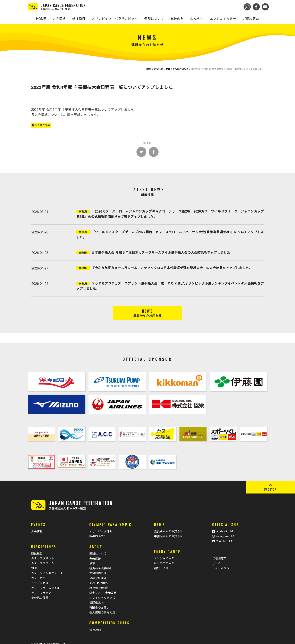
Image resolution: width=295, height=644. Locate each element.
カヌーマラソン (41, 588)
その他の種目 (40, 593)
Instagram (223, 532)
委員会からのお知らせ (168, 527)
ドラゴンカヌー (41, 578)
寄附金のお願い (99, 603)
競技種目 (37, 549)
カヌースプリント (43, 554)
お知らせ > (160, 69)
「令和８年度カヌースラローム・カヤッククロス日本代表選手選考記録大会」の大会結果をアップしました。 (172, 268)
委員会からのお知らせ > (178, 69)
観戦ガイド (161, 564)
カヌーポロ (38, 574)
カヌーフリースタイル (45, 583)
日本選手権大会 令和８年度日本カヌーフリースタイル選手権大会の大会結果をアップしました (161, 253)
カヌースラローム (43, 559)
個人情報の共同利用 (102, 608)
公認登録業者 (98, 574)
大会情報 (37, 527)
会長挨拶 (95, 554)
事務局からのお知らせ (168, 532)
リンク (217, 559)
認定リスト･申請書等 (103, 588)
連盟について (98, 549)
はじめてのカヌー (166, 559)
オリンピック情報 (101, 527)
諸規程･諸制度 (99, 583)
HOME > (149, 69)
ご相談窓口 (219, 554)
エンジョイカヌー (166, 554)
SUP (34, 564)
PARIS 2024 (97, 532)
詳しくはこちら (41, 125)
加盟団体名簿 (98, 569)
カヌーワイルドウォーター (48, 569)
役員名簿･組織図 (100, 564)
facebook (223, 527)
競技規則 (95, 625)
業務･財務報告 (99, 578)
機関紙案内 (96, 598)
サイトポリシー (222, 564)
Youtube (222, 537)
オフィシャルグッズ (102, 593)
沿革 (92, 559)
